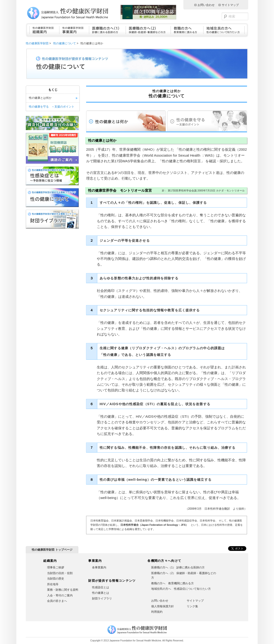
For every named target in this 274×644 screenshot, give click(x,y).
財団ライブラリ (102, 599)
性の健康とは (101, 593)
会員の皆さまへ (57, 601)
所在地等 (53, 584)
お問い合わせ (206, 5)
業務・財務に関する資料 (63, 590)
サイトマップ (230, 5)
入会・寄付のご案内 (60, 595)
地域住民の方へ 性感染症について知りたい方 (181, 589)
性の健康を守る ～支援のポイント (52, 107)
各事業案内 (99, 567)
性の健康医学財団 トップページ (52, 550)
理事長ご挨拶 (56, 567)
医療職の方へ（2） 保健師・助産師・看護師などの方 (184, 576)
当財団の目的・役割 (60, 573)
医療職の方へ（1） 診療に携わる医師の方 (178, 567)
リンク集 (192, 606)
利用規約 (157, 612)
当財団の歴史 (56, 579)
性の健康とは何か (40, 98)
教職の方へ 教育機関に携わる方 (172, 583)
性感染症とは (101, 587)
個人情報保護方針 (163, 606)
